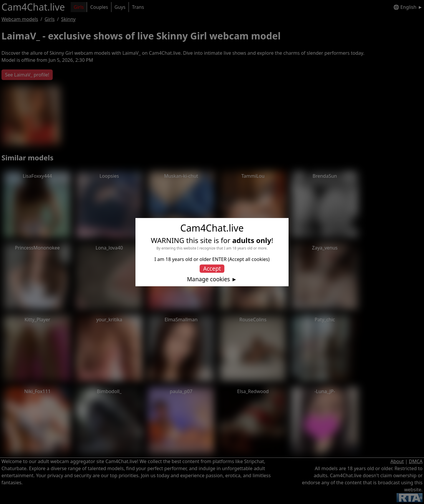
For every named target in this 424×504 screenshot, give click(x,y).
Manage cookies (208, 279)
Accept (212, 268)
